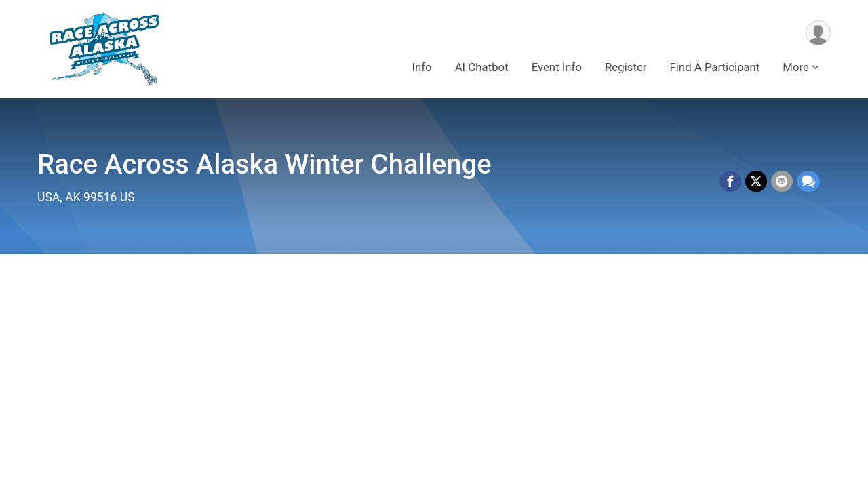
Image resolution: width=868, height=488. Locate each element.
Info (421, 67)
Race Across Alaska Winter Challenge (264, 164)
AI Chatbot (482, 67)
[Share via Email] (782, 182)
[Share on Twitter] (756, 182)
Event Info (557, 67)
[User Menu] (818, 33)
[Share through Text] (808, 182)
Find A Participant (715, 67)
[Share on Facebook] (730, 182)
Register (626, 67)
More (796, 67)
